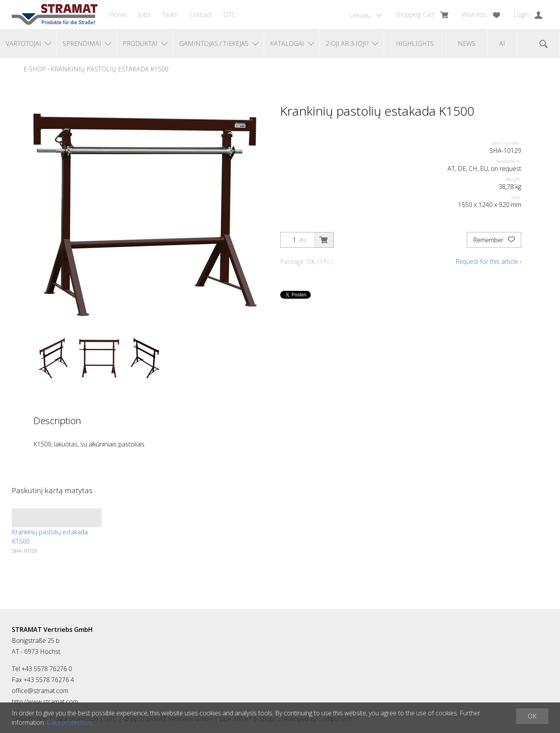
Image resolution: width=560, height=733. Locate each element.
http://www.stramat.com (45, 702)
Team (170, 15)
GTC (229, 15)
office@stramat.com (40, 691)
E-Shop (35, 69)
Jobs (144, 15)
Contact (201, 15)
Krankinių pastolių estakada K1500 (110, 69)
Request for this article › (488, 261)
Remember (494, 240)
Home (118, 15)
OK (532, 716)
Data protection (69, 722)
